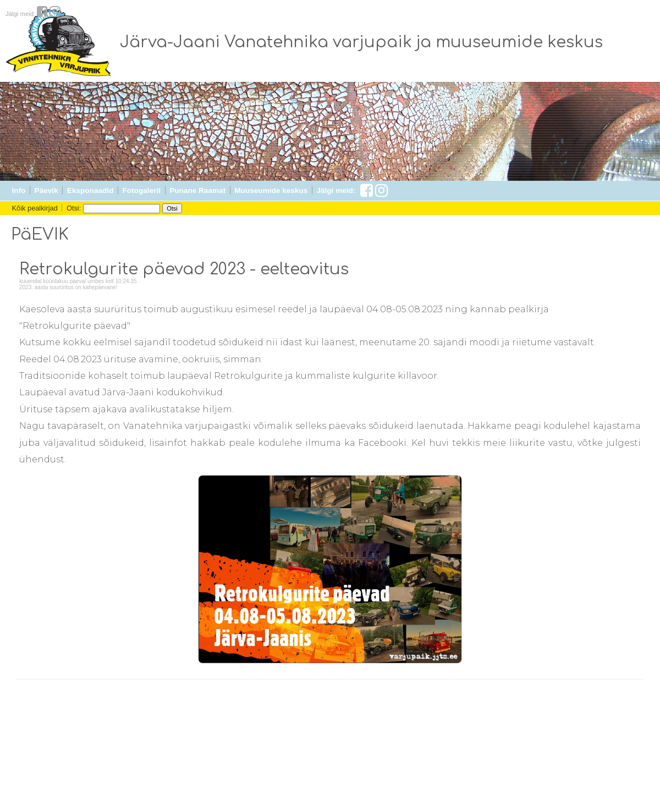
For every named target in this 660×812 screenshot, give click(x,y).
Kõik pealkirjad (35, 208)
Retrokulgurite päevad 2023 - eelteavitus (184, 269)
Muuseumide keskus (271, 190)
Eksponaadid (90, 190)
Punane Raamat (197, 190)
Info (19, 190)
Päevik (46, 190)
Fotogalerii (142, 190)
